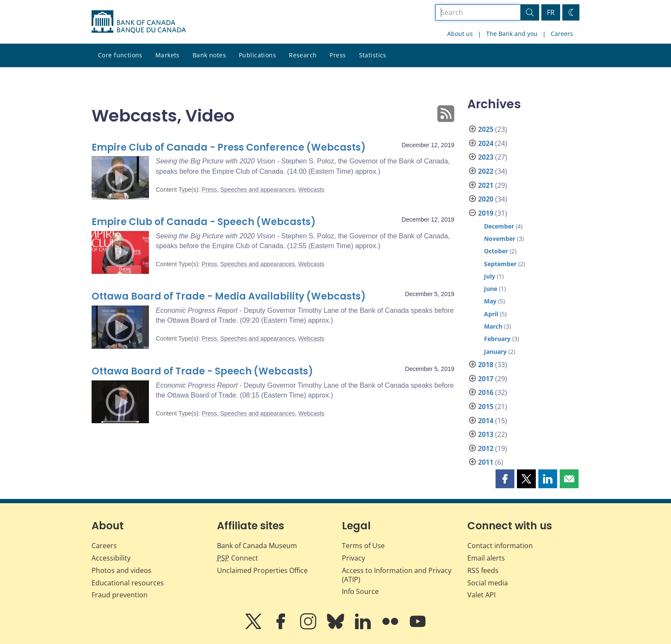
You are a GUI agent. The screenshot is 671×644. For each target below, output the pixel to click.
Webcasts (311, 190)
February (497, 339)
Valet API (481, 595)
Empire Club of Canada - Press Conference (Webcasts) (229, 147)
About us (460, 34)
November (500, 239)
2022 (486, 171)
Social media (488, 583)
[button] (505, 479)
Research (303, 55)
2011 (486, 462)
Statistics (373, 55)
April (491, 314)
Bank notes (209, 55)
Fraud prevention (120, 595)
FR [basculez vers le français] (551, 12)
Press (338, 55)
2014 (486, 421)
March (493, 326)
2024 (486, 143)
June (491, 289)
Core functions (120, 55)
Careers (562, 34)
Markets (168, 55)
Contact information (500, 546)
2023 (486, 157)
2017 (486, 379)
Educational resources (128, 583)
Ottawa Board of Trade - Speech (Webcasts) (202, 371)
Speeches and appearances (258, 190)
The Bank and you (512, 34)
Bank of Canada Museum (257, 546)
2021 (486, 185)
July (490, 276)
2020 (486, 199)
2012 (486, 448)
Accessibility (111, 558)
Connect (238, 558)
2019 (486, 213)
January (495, 352)
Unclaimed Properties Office (262, 570)
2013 (486, 434)
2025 (486, 129)
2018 (486, 365)
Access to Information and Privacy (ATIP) (397, 575)
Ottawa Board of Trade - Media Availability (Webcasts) (229, 296)
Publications (257, 55)
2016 (486, 392)
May (490, 301)
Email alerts (486, 558)
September (500, 264)
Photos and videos (122, 570)
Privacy (353, 558)
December (499, 226)
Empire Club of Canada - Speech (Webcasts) (204, 222)
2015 (486, 407)
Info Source (360, 591)
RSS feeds (483, 570)
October (496, 251)
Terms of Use (363, 546)
